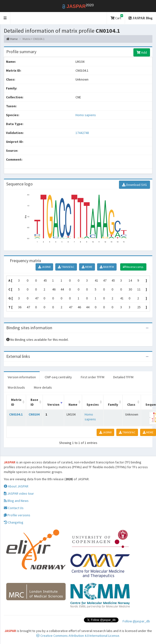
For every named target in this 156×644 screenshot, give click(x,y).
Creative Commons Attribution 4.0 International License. (78, 636)
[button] (5, 18)
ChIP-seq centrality (58, 377)
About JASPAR (16, 486)
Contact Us (14, 508)
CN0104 (34, 414)
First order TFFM (93, 377)
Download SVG (134, 185)
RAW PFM (107, 267)
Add (142, 52)
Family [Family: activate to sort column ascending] (113, 404)
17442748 (82, 133)
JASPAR (44, 267)
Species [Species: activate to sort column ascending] (93, 404)
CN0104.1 (16, 414)
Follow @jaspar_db (136, 621)
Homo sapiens (86, 115)
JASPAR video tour (19, 493)
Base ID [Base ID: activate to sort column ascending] (34, 402)
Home (12, 39)
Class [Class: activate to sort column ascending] (131, 404)
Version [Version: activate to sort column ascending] (53, 404)
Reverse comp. (133, 267)
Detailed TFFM (123, 377)
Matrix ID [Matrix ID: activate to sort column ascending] (16, 402)
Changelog (14, 522)
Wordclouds (16, 387)
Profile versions (17, 515)
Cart (117, 17)
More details (43, 387)
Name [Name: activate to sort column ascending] (73, 404)
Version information (22, 377)
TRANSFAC (66, 267)
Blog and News (16, 501)
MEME (87, 267)
